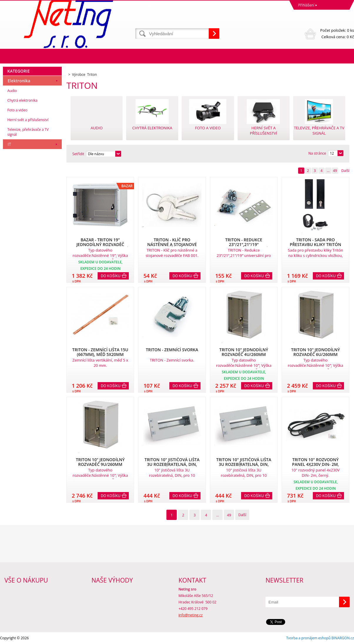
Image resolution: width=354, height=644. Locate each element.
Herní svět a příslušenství (28, 120)
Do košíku (111, 276)
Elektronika (19, 81)
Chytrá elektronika (22, 100)
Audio (12, 91)
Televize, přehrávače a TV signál (28, 132)
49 (335, 171)
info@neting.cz (191, 615)
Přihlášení (306, 5)
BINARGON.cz (343, 638)
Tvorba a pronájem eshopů (308, 638)
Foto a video (17, 110)
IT (9, 144)
